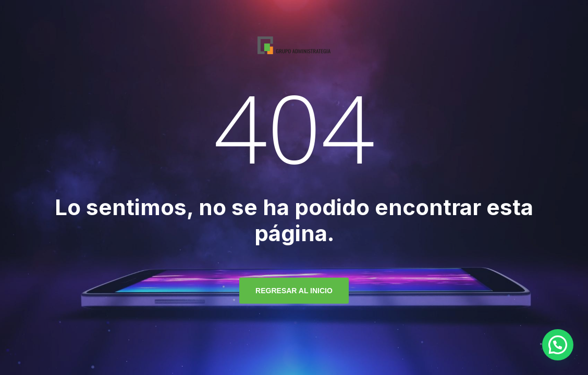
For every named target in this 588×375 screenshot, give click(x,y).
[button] (558, 345)
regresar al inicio (294, 291)
